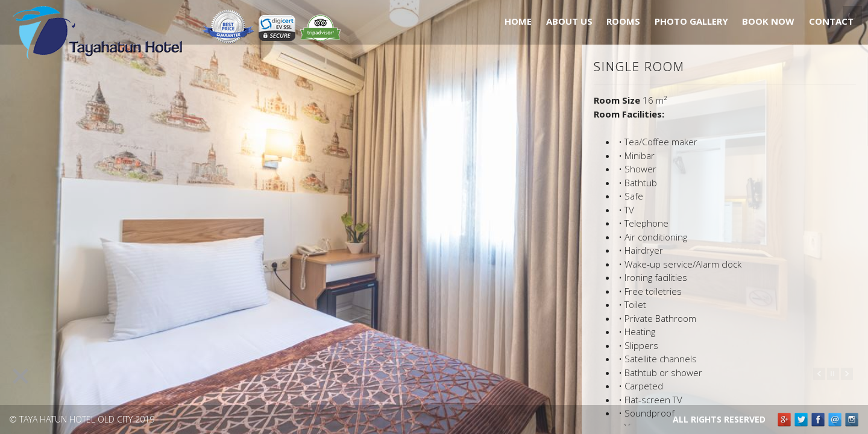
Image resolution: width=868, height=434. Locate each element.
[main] (725, 241)
